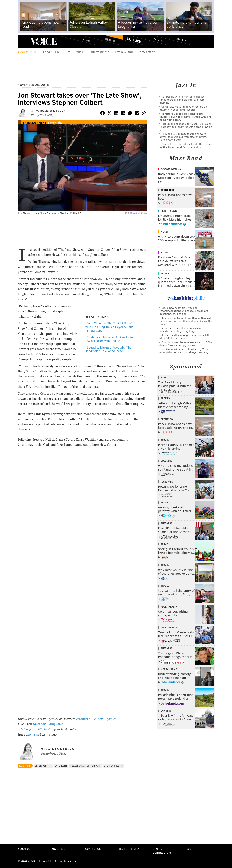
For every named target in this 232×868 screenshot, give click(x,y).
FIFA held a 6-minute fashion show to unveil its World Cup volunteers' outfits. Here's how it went (183, 137)
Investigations (171, 169)
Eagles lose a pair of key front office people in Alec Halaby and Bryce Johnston (186, 145)
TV (68, 52)
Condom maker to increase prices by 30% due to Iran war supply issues (186, 344)
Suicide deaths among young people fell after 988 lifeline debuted (184, 336)
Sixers (165, 273)
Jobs (164, 377)
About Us (24, 849)
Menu (24, 41)
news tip (34, 734)
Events (158, 40)
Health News (169, 211)
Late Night (55, 122)
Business (167, 461)
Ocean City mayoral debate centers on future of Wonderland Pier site (183, 108)
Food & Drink (52, 52)
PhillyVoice (44, 41)
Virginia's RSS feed (37, 729)
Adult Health (169, 607)
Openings (167, 419)
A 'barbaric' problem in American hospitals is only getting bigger (180, 329)
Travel (165, 440)
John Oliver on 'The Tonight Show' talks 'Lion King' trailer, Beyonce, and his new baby (109, 327)
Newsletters (148, 52)
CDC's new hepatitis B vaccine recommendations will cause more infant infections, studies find (184, 311)
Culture (134, 40)
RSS (189, 849)
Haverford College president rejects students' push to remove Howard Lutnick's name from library (185, 117)
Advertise (58, 849)
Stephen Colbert (114, 766)
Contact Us (93, 849)
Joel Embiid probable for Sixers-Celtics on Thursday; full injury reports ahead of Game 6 (186, 127)
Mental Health (170, 669)
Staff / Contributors (162, 851)
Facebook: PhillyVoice (48, 724)
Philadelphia (77, 766)
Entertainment (99, 52)
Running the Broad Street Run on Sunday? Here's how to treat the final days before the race (186, 321)
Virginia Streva (51, 111)
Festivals (167, 482)
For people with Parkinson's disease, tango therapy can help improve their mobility (182, 100)
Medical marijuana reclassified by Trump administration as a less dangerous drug (185, 350)
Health (110, 40)
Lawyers (166, 711)
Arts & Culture (124, 52)
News (86, 40)
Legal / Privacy (129, 849)
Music (80, 52)
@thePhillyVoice (105, 719)
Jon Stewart (94, 766)
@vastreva (83, 719)
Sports (181, 40)
